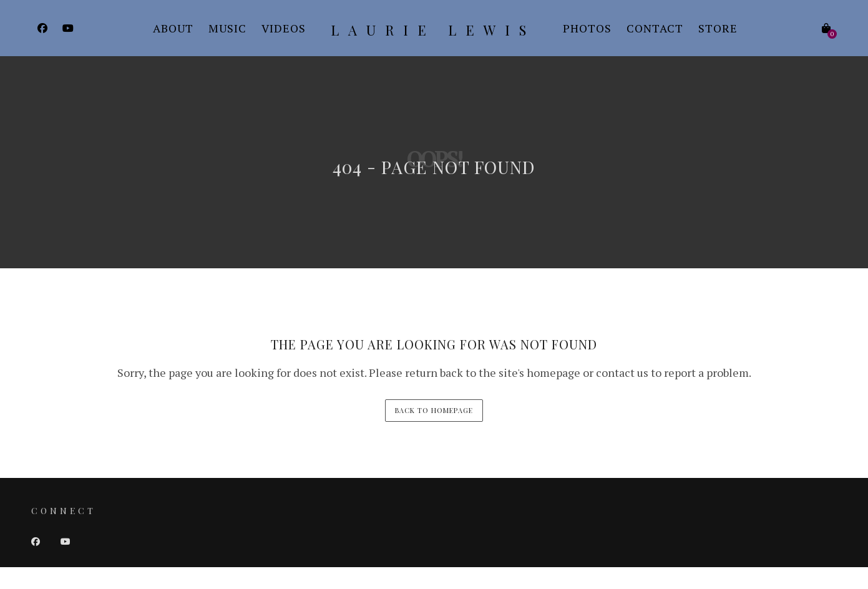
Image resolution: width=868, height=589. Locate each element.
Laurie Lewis (433, 30)
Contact (655, 28)
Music (227, 28)
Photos (587, 28)
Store (718, 28)
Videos (284, 28)
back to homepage (434, 410)
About (173, 28)
